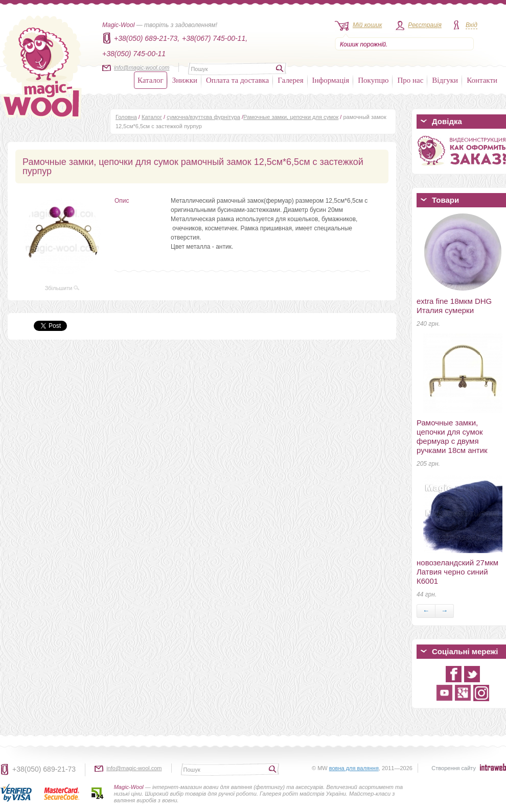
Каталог (151, 80)
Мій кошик (367, 25)
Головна (126, 117)
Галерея (290, 80)
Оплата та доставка (237, 80)
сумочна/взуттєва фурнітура (203, 117)
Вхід (471, 25)
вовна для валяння (354, 768)
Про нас (410, 80)
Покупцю (373, 80)
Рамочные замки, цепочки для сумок (291, 117)
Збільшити (62, 288)
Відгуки (445, 80)
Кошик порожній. (364, 44)
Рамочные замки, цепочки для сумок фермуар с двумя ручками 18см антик (452, 436)
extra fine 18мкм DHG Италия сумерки (454, 306)
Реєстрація (425, 25)
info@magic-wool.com (142, 67)
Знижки (185, 80)
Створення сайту (454, 768)
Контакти (482, 80)
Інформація (331, 80)
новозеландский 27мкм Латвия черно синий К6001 (457, 572)
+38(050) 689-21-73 (44, 769)
